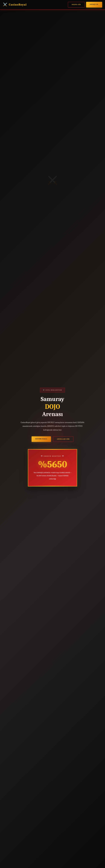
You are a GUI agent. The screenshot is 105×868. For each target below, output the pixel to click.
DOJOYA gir (76, 5)
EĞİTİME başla (41, 439)
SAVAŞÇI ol (94, 4)
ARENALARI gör (63, 439)
